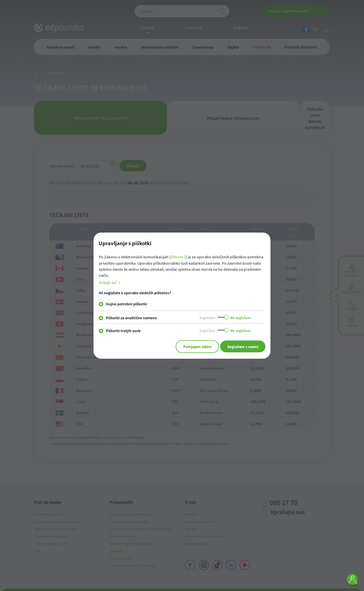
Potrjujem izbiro (194, 346)
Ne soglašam (241, 317)
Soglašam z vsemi (242, 346)
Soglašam (207, 317)
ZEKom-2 (178, 257)
